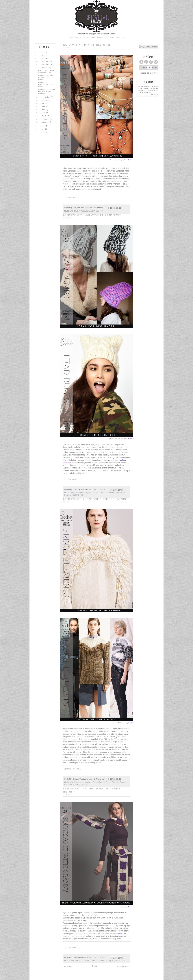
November (46, 64)
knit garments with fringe (76, 784)
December (46, 61)
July (43, 103)
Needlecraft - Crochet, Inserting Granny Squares (47, 91)
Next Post (68, 967)
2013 (42, 129)
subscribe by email (149, 73)
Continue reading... (72, 198)
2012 (42, 132)
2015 (42, 58)
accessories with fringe (88, 782)
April (44, 113)
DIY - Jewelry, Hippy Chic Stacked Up (87, 45)
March (44, 116)
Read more (156, 94)
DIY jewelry (97, 211)
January (45, 122)
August (44, 100)
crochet (81, 493)
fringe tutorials (112, 782)
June (44, 106)
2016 (42, 55)
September (46, 97)
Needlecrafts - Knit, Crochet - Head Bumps (92, 215)
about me (120, 38)
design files (103, 38)
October (45, 68)
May (43, 110)
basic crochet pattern (87, 961)
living (112, 38)
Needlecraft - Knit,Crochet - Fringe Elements (94, 499)
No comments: (100, 489)
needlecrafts (75, 38)
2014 (42, 126)
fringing (123, 782)
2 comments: (99, 779)
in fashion (91, 38)
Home (95, 966)
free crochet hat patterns (111, 493)
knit (82, 495)
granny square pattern (115, 961)
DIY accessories (84, 211)
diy (84, 38)
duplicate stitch (92, 493)
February (45, 119)
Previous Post (123, 967)
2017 (42, 52)
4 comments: (99, 208)
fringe (102, 782)
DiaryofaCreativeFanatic (82, 208)
